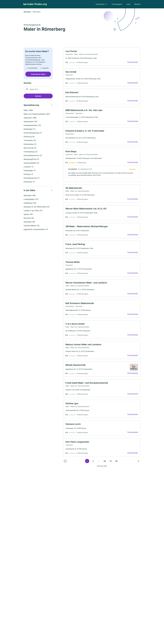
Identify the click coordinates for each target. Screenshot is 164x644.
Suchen (38, 96)
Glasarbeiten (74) (30, 122)
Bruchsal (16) (29, 218)
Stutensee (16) (29, 222)
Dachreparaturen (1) (32, 178)
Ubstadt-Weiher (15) (32, 226)
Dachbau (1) (28, 175)
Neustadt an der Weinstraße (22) (37, 207)
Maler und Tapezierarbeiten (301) (37, 114)
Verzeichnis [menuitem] (100, 4)
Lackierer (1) (29, 167)
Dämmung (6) (29, 137)
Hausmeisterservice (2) (33, 156)
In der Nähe (29, 191)
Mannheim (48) (30, 196)
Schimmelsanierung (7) (33, 133)
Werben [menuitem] (137, 4)
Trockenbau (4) (30, 141)
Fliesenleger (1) (30, 171)
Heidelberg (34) (30, 203)
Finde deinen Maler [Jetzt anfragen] (38, 74)
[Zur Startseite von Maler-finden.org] (35, 4)
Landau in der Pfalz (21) (33, 211)
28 (116, 467)
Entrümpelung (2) (31, 152)
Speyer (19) (28, 215)
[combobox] (38, 90)
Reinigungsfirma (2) (31, 159)
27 (111, 467)
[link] (102, 57)
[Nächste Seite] (138, 467)
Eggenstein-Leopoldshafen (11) (36, 230)
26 (105, 467)
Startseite (27, 12)
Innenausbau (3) (30, 144)
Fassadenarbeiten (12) (32, 126)
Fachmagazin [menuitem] (117, 4)
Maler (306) (28, 111)
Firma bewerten (132, 62)
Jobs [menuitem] (128, 4)
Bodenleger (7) (29, 129)
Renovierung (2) (30, 148)
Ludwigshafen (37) (31, 200)
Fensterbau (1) (29, 182)
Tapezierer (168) (30, 118)
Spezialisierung (31, 105)
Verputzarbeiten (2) (31, 163)
